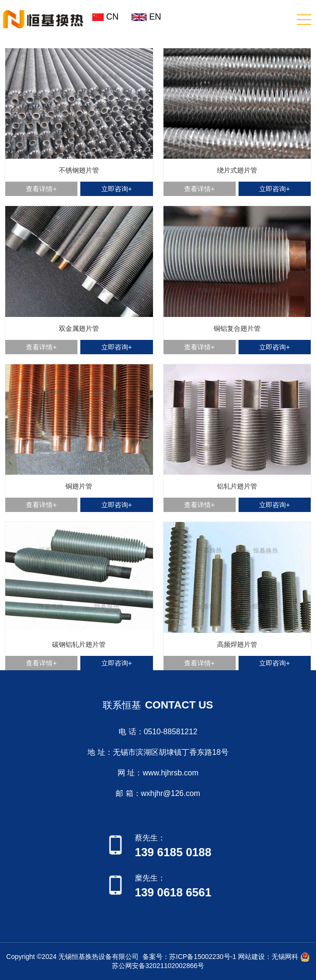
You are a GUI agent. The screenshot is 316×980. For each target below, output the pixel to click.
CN (105, 17)
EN (145, 17)
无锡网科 (285, 956)
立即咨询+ (117, 189)
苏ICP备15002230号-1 (203, 956)
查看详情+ (41, 189)
